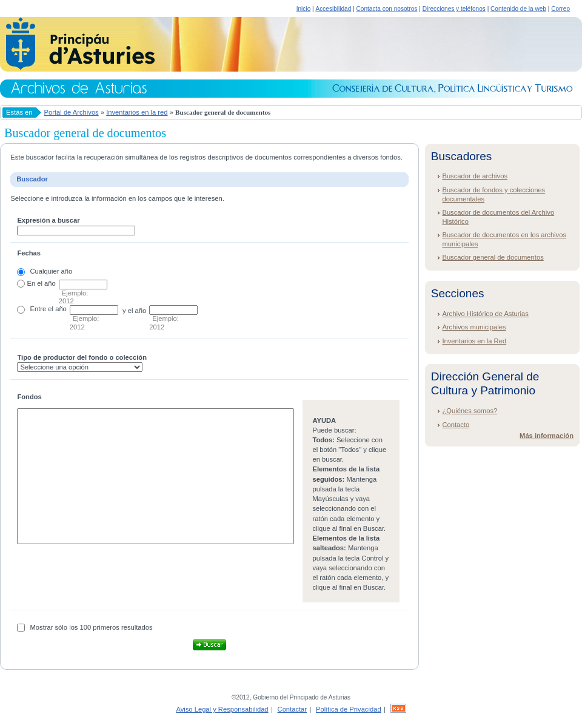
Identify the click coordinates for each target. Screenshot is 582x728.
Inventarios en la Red (474, 341)
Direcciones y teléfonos (454, 9)
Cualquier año (52, 271)
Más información (547, 436)
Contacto (456, 425)
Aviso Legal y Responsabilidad (222, 709)
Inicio (304, 9)
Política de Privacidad (349, 709)
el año (57, 309)
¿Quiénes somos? (470, 411)
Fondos (29, 397)
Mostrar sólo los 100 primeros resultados (92, 627)
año (50, 283)
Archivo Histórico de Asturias (485, 314)
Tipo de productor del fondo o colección (82, 357)
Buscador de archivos (475, 176)
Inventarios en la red (137, 112)
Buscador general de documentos (493, 257)
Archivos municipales (474, 327)
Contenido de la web (518, 9)
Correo (560, 9)
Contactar (293, 709)
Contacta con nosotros (387, 9)
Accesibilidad (333, 9)
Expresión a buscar (48, 220)
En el (35, 283)
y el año (134, 311)
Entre (38, 309)
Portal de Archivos (72, 112)
